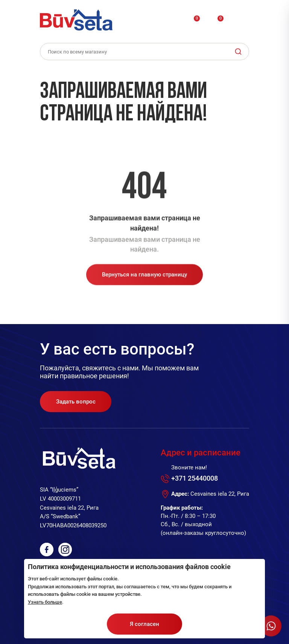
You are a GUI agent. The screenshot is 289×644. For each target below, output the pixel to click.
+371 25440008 (195, 478)
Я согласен (144, 624)
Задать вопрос (76, 402)
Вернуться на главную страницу (144, 279)
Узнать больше (45, 602)
